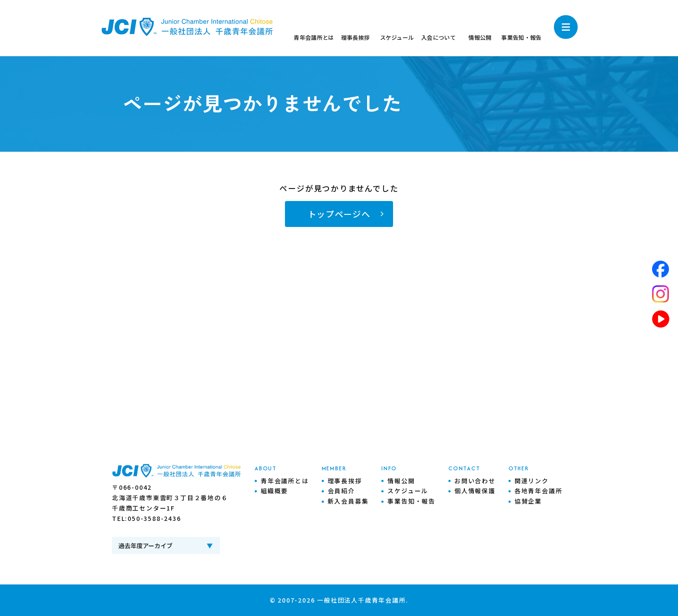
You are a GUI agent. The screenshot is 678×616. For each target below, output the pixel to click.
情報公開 (401, 481)
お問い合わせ (475, 481)
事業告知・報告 (411, 501)
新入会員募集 (348, 501)
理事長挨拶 (345, 481)
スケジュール (408, 491)
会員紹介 (341, 491)
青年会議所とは (285, 481)
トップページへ (339, 214)
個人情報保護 (475, 491)
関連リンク (532, 481)
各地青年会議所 (539, 491)
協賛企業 (528, 501)
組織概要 (274, 491)
